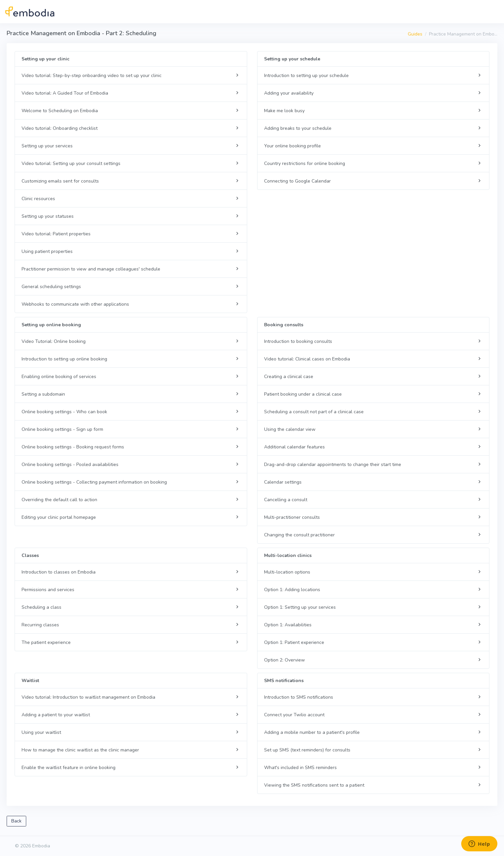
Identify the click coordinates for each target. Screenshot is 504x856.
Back (16, 821)
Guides (415, 34)
